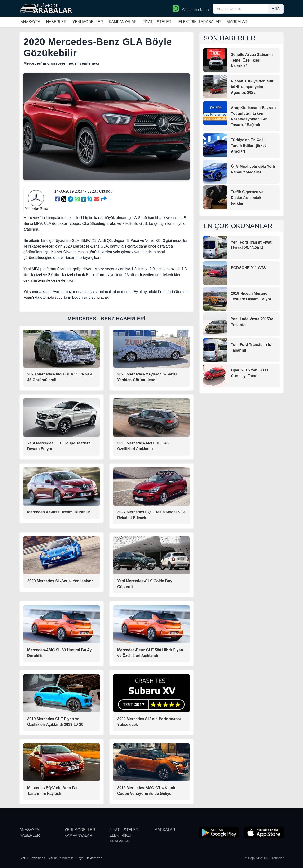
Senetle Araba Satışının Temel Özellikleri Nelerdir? (252, 60)
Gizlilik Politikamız (60, 858)
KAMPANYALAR (123, 22)
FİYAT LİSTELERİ (158, 22)
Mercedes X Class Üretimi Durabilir (59, 512)
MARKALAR (237, 22)
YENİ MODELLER (88, 22)
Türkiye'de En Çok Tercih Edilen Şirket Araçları (248, 146)
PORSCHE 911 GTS (248, 268)
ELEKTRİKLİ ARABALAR (200, 22)
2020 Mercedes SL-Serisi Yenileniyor (60, 581)
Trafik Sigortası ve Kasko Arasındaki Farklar (247, 198)
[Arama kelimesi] (240, 9)
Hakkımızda (94, 858)
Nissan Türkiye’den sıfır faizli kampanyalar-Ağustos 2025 (252, 87)
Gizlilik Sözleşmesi (33, 858)
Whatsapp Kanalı (192, 9)
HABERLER (56, 22)
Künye (79, 858)
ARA (276, 9)
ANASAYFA (30, 22)
